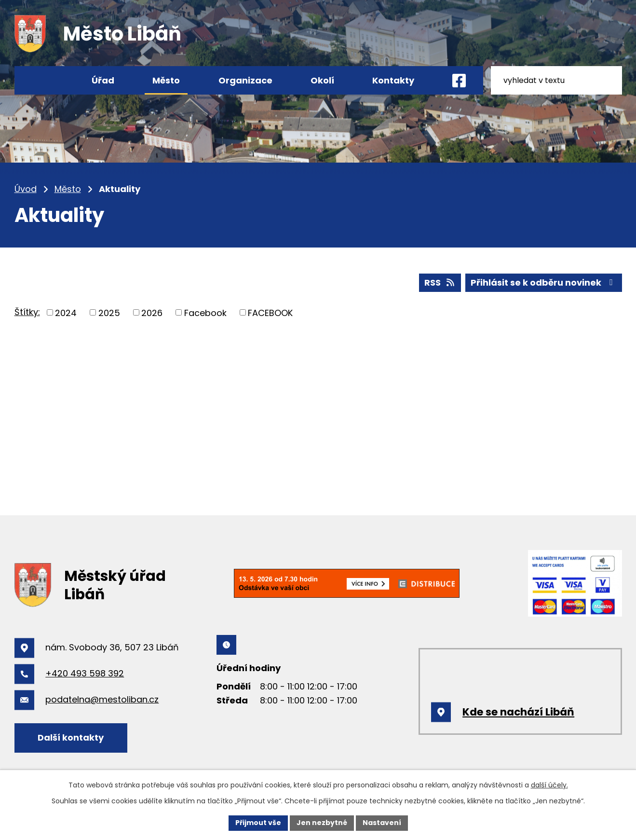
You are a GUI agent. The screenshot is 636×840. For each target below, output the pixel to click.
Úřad (103, 80)
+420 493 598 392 (85, 673)
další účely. (549, 785)
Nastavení (382, 823)
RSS (440, 282)
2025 (109, 312)
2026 (152, 312)
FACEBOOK (270, 312)
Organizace (245, 80)
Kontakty (393, 80)
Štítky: (27, 312)
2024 (66, 312)
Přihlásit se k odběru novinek (544, 282)
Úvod (26, 189)
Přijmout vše (258, 823)
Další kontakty (71, 737)
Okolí (322, 80)
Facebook (205, 312)
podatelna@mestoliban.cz (102, 699)
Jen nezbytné (322, 823)
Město (68, 189)
